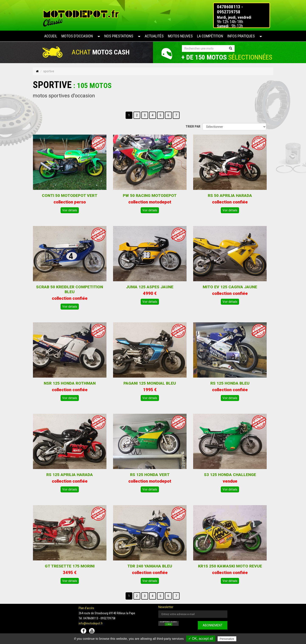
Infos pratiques (241, 36)
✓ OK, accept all (201, 639)
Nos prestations (119, 36)
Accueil (51, 36)
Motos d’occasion (77, 36)
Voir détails (70, 210)
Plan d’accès (86, 608)
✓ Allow (169, 624)
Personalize (227, 639)
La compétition (210, 36)
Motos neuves (180, 36)
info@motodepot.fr (91, 623)
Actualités (154, 36)
